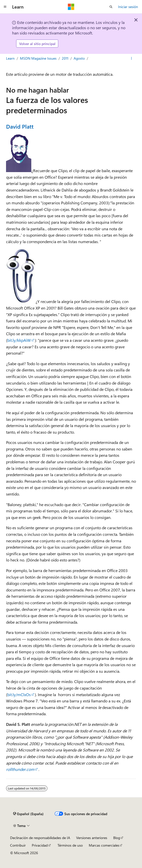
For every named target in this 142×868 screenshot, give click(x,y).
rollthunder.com (20, 769)
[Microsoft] (71, 7)
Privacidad (40, 845)
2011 (65, 58)
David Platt (20, 126)
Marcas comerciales (104, 845)
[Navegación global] (5, 7)
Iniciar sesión (128, 7)
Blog (117, 838)
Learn (10, 58)
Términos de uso (70, 845)
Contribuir (18, 845)
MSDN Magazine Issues (38, 58)
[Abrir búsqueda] (111, 7)
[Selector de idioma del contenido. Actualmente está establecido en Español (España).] (28, 814)
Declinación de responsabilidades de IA (40, 838)
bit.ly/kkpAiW (19, 340)
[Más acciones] (132, 58)
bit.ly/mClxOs (19, 694)
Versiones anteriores (92, 838)
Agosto (79, 58)
